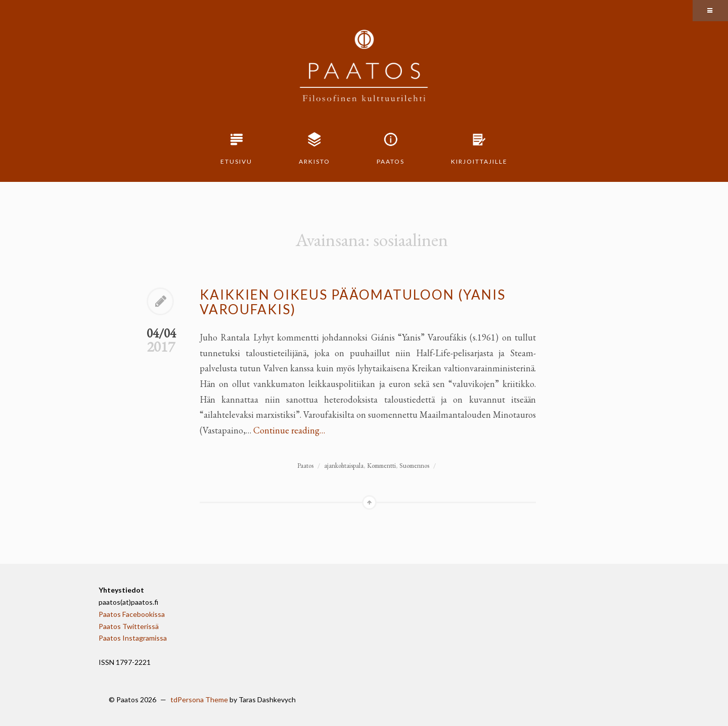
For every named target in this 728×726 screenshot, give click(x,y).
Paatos (391, 161)
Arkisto (314, 161)
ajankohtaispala (344, 466)
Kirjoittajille (479, 161)
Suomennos (414, 466)
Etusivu (236, 161)
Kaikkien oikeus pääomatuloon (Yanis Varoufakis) (353, 302)
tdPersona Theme (199, 699)
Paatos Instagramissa (133, 638)
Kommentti (381, 466)
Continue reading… (289, 430)
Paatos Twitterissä (129, 626)
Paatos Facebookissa (132, 614)
